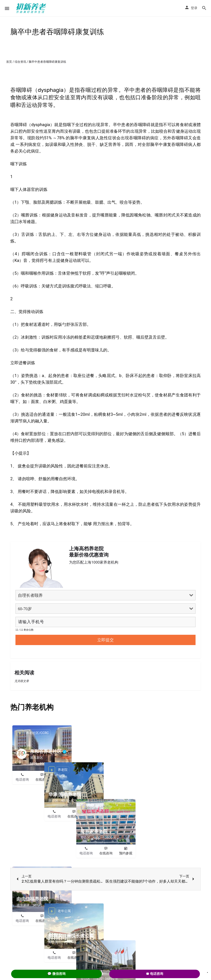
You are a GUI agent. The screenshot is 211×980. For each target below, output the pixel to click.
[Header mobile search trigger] (204, 8)
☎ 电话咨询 (155, 974)
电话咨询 (22, 780)
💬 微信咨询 (56, 974)
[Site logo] (32, 8)
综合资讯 (20, 62)
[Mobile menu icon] (7, 8)
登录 (194, 8)
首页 (9, 62)
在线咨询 (42, 780)
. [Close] (207, 971)
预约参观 (62, 780)
